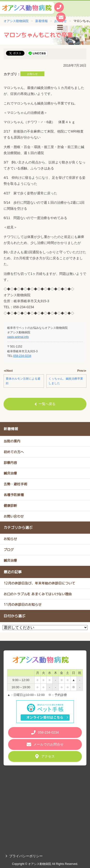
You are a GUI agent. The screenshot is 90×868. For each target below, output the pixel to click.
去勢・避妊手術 (15, 484)
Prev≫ (82, 371)
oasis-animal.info (18, 337)
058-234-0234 (22, 356)
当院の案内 (12, 441)
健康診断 (10, 506)
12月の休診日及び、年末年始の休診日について (39, 583)
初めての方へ (14, 452)
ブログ (9, 550)
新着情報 (11, 429)
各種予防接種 (14, 495)
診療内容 (10, 463)
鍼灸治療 (10, 473)
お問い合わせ (14, 516)
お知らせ (32, 74)
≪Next (8, 371)
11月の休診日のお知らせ (23, 605)
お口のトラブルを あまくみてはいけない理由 (38, 594)
